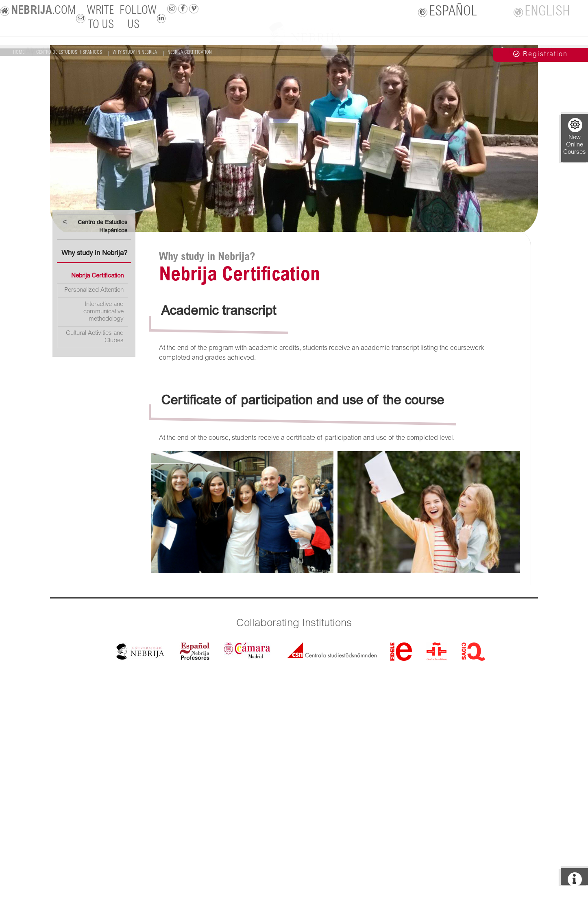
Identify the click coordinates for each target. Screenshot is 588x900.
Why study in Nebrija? (94, 254)
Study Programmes (125, 50)
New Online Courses (575, 137)
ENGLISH (542, 12)
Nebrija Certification (97, 276)
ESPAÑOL (448, 12)
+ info (575, 90)
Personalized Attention (94, 290)
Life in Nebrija (532, 50)
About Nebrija (49, 50)
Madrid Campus (460, 50)
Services (397, 50)
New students (202, 50)
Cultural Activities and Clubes (95, 337)
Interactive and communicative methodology (103, 312)
